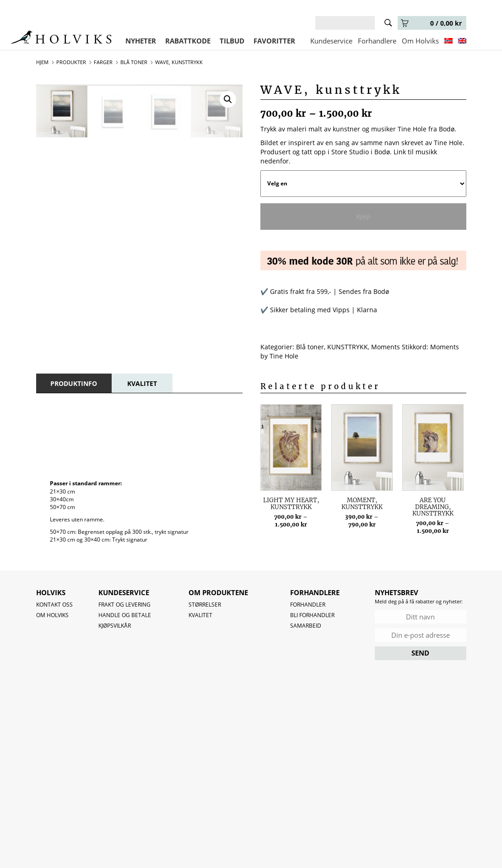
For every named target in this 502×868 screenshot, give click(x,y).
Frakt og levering (124, 605)
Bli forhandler (312, 615)
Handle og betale (125, 615)
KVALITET (142, 383)
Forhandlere (377, 41)
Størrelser (205, 605)
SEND (420, 653)
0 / (431, 23)
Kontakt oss (54, 605)
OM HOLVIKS (52, 615)
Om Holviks (420, 41)
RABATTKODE (188, 41)
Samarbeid (306, 626)
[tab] (74, 383)
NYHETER (141, 41)
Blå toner (310, 347)
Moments (386, 347)
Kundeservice (331, 41)
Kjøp (363, 216)
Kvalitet (200, 615)
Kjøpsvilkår (115, 626)
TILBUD (232, 41)
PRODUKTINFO (74, 383)
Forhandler (308, 605)
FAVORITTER (274, 41)
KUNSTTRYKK (348, 347)
